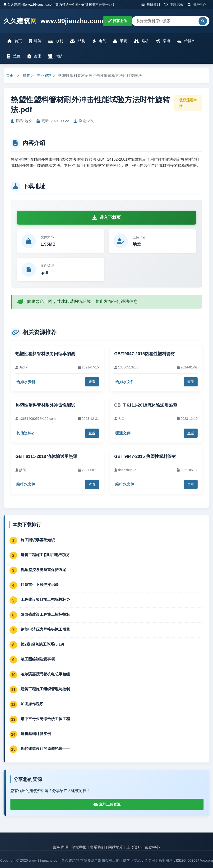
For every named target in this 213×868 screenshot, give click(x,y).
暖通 (163, 41)
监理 (34, 56)
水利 (56, 41)
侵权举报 (79, 847)
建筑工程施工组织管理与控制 (45, 689)
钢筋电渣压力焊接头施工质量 (45, 629)
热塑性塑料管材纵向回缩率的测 (45, 354)
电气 (99, 41)
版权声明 (61, 847)
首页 (14, 41)
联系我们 (97, 847)
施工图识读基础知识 (38, 540)
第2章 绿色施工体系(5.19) (42, 644)
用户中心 (197, 4)
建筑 (35, 41)
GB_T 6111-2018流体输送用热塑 (146, 405)
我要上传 (118, 21)
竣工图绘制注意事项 (38, 659)
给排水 (186, 41)
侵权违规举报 (188, 103)
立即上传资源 (107, 804)
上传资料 (134, 847)
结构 (78, 41)
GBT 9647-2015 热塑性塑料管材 (145, 456)
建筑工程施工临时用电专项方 (45, 555)
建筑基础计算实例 (36, 734)
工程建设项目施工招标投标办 (45, 600)
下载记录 (174, 4)
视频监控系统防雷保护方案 (43, 570)
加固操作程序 (32, 704)
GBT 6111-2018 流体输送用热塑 (46, 456)
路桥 (141, 41)
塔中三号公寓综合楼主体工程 (45, 719)
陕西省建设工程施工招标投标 (45, 614)
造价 (14, 56)
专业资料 (44, 76)
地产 (56, 56)
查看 (92, 382)
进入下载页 (106, 217)
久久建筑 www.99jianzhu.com (53, 21)
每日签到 (151, 4)
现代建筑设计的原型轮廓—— (45, 749)
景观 (120, 41)
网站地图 (116, 847)
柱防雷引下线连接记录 (40, 585)
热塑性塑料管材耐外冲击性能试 (45, 405)
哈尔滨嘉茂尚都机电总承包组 (45, 674)
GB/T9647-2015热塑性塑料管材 (145, 354)
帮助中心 (152, 847)
